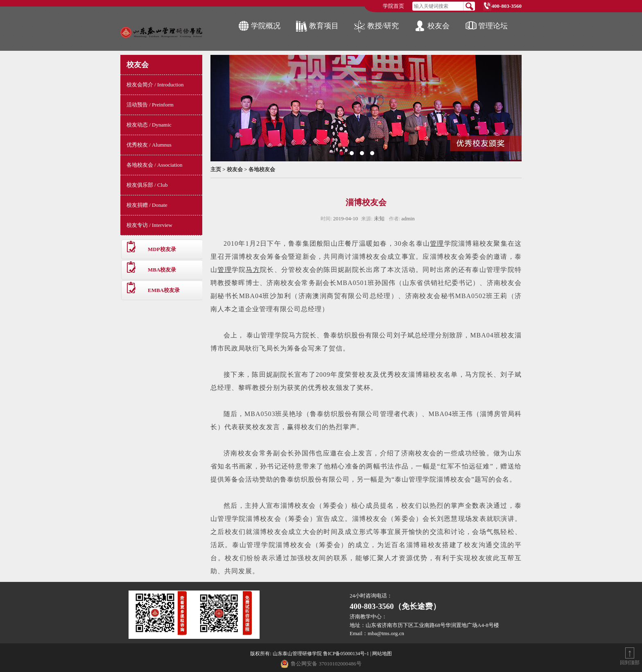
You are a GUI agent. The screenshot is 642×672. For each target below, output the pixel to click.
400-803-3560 (506, 6)
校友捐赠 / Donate (147, 205)
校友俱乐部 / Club (147, 185)
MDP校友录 (162, 249)
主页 (216, 169)
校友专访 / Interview (149, 225)
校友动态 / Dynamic (149, 125)
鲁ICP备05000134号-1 (346, 654)
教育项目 (324, 26)
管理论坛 (493, 26)
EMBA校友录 (164, 290)
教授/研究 (383, 26)
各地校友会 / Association (155, 165)
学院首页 (393, 6)
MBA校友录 (162, 270)
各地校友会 (262, 169)
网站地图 (382, 654)
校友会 (439, 26)
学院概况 (266, 26)
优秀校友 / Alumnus (149, 145)
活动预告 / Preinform (150, 105)
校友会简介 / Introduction (155, 85)
